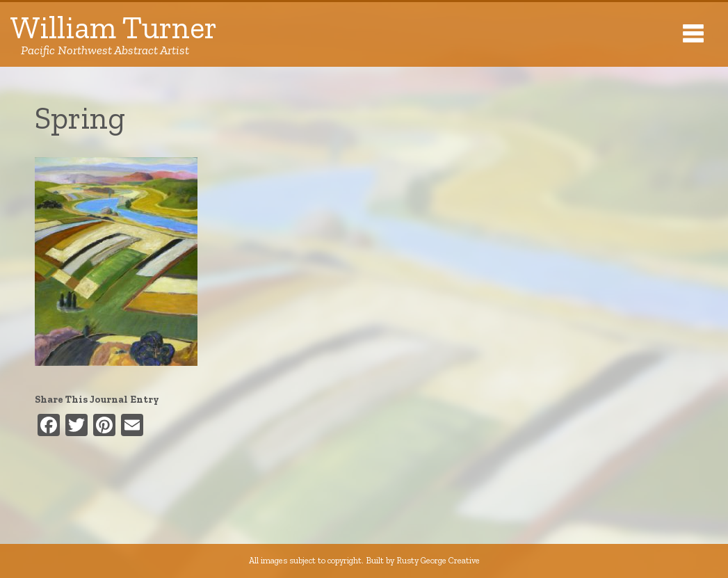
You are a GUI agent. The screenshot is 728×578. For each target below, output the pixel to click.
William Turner (114, 34)
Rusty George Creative (438, 560)
